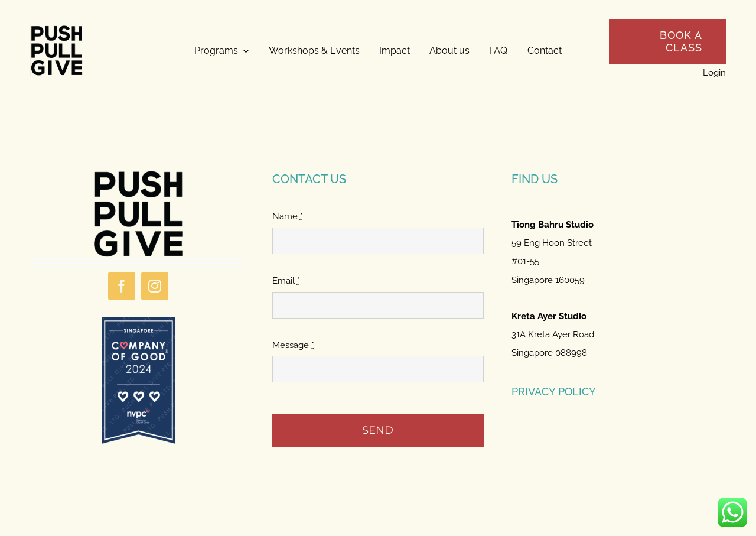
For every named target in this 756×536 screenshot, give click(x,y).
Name (288, 216)
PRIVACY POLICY (554, 392)
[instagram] (155, 286)
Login (714, 73)
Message (293, 345)
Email (286, 281)
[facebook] (122, 286)
